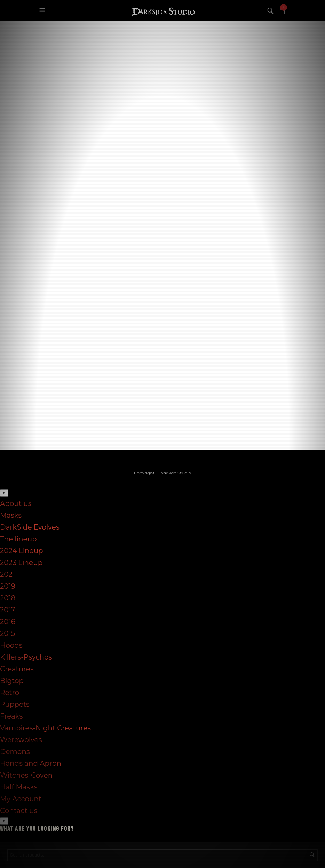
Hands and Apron (31, 763)
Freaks (11, 716)
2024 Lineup (22, 550)
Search (312, 854)
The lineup (18, 539)
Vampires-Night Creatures (45, 728)
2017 (8, 609)
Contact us (19, 810)
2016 (8, 621)
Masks (11, 515)
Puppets (15, 704)
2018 (8, 598)
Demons (15, 751)
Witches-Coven (26, 775)
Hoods (11, 645)
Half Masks (19, 787)
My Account (21, 799)
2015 (7, 633)
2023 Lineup (21, 562)
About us (16, 503)
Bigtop (12, 680)
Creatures (17, 669)
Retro (10, 692)
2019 (8, 586)
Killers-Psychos (26, 657)
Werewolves (21, 739)
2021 (7, 574)
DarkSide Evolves (30, 527)
